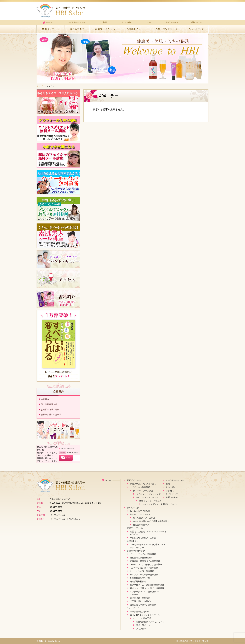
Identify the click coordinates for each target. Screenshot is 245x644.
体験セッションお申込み (150, 501)
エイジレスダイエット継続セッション (160, 504)
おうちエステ (77, 29)
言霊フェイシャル (105, 29)
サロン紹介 (127, 22)
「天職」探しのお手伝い (141, 601)
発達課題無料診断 (138, 582)
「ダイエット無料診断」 (141, 487)
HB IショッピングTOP (140, 612)
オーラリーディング (76, 22)
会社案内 (45, 399)
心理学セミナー (135, 29)
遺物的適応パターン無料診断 (143, 605)
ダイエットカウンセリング (148, 494)
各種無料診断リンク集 (140, 578)
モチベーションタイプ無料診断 (144, 568)
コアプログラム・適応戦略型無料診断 (147, 585)
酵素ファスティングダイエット (144, 484)
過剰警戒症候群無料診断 (141, 558)
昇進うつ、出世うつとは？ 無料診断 (147, 588)
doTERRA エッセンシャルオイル (145, 615)
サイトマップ (172, 22)
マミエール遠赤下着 (142, 618)
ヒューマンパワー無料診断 (142, 571)
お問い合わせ (196, 22)
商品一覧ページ (143, 625)
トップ (40, 86)
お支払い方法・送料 (50, 410)
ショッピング (196, 29)
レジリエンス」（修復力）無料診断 (146, 564)
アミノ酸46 (141, 629)
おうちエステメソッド (140, 514)
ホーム (48, 23)
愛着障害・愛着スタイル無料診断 (145, 561)
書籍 (105, 22)
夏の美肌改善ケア (141, 525)
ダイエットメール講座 (143, 491)
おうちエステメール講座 (144, 518)
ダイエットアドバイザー (147, 497)
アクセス (149, 22)
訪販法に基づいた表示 (51, 415)
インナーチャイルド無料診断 (143, 554)
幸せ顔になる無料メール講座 (143, 538)
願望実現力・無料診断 (140, 598)
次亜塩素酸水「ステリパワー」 (150, 622)
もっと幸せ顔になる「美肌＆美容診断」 (151, 521)
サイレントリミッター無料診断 (144, 575)
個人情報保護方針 (49, 404)
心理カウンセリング (166, 29)
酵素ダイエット (51, 29)
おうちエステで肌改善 (140, 511)
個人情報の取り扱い (185, 641)
